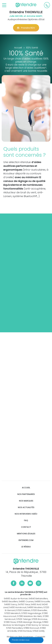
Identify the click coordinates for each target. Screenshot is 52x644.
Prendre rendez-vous (21, 640)
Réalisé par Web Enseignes (20, 637)
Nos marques (26, 501)
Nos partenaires (26, 494)
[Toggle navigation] (4, 5)
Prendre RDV (26, 28)
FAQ (26, 520)
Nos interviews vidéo (26, 514)
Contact (26, 527)
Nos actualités (26, 507)
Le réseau (26, 547)
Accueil (26, 488)
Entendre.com (26, 540)
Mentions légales (26, 534)
